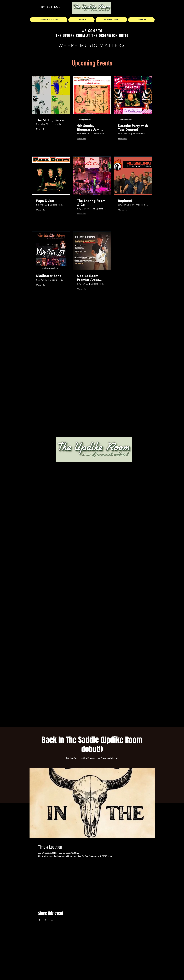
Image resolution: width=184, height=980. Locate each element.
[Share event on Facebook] (39, 920)
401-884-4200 (50, 7)
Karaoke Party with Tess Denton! (133, 128)
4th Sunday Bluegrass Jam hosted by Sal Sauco (88, 128)
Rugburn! (125, 201)
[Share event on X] (46, 920)
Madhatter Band (49, 276)
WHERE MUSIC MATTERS (92, 45)
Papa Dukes (45, 201)
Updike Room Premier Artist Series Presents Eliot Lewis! (89, 278)
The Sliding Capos (50, 120)
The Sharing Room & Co (91, 203)
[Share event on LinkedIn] (52, 920)
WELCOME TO (92, 31)
